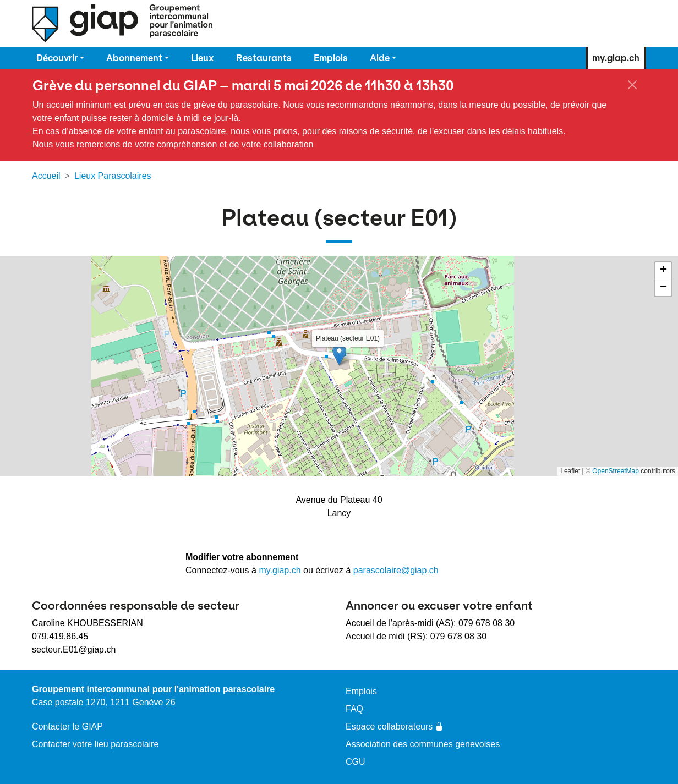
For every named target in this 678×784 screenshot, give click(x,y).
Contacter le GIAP (67, 727)
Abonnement (134, 58)
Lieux (203, 58)
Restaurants (264, 58)
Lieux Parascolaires (113, 176)
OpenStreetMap (616, 471)
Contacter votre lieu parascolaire (95, 744)
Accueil (46, 176)
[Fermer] (632, 85)
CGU (356, 762)
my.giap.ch (616, 58)
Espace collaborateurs (395, 727)
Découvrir (57, 58)
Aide (380, 58)
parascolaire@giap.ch (396, 570)
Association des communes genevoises (423, 744)
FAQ (354, 709)
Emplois (331, 58)
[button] (339, 355)
